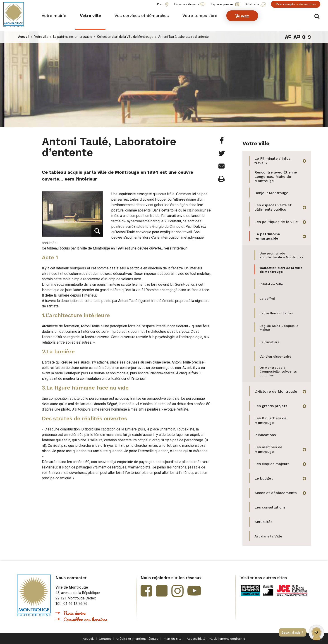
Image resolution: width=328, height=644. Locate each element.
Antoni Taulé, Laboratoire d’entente (183, 37)
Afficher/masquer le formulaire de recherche (317, 16)
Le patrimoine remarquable (73, 37)
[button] (316, 632)
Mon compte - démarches (296, 4)
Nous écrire (74, 613)
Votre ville (41, 37)
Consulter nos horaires (85, 619)
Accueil (24, 37)
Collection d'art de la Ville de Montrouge (125, 37)
